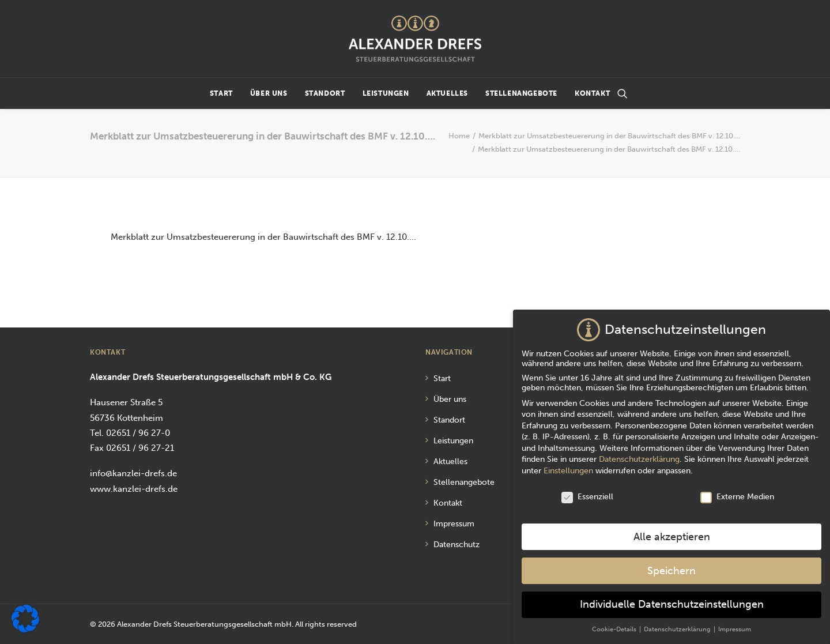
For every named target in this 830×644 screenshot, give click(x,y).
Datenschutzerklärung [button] (678, 626)
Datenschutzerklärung (639, 456)
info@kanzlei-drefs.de (133, 473)
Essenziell (587, 493)
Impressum (454, 524)
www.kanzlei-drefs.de (134, 489)
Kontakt (592, 93)
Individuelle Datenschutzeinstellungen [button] (672, 601)
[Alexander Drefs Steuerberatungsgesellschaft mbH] (415, 39)
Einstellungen (568, 467)
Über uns (269, 93)
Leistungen (386, 93)
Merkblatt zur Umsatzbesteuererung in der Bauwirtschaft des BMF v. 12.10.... (609, 136)
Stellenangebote (521, 93)
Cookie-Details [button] (615, 626)
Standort (325, 93)
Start (221, 93)
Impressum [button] (735, 626)
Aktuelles (447, 93)
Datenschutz (456, 545)
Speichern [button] (671, 567)
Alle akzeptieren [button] (672, 534)
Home (459, 136)
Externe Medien (737, 493)
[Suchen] (622, 93)
